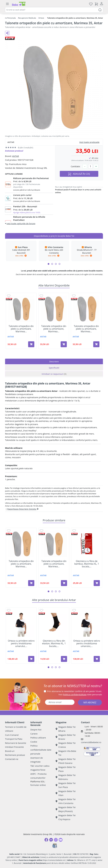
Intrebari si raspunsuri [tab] (54, 374)
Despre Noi (36, 730)
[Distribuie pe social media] (7, 33)
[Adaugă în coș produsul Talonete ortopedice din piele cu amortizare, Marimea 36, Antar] (64, 344)
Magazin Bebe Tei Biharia (66, 729)
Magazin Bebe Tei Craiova (66, 745)
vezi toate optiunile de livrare (20, 223)
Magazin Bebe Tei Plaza (66, 769)
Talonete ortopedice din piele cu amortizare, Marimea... (21, 329)
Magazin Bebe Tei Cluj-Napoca (66, 817)
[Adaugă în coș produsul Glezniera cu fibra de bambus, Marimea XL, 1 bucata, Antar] (97, 583)
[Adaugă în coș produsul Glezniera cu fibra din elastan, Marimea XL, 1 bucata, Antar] (64, 659)
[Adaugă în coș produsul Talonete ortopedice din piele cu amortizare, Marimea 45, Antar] (31, 344)
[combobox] (54, 10)
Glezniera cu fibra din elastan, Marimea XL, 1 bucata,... (54, 644)
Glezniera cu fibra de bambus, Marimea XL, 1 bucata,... (87, 564)
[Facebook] (46, 840)
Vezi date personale (80, 694)
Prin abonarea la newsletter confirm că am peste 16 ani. (74, 691)
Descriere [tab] (54, 361)
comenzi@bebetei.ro (91, 742)
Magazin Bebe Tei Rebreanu (66, 777)
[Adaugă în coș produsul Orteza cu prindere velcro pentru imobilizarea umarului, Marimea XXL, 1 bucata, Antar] (31, 659)
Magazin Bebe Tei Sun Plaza (66, 785)
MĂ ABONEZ (90, 702)
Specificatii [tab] (54, 368)
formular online (38, 785)
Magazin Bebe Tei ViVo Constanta (66, 801)
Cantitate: (76, 166)
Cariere (34, 734)
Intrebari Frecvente (14, 747)
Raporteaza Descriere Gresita (23, 509)
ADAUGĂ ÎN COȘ (79, 174)
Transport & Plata (14, 739)
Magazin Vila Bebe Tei (66, 753)
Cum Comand (12, 735)
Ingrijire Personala (8, 18)
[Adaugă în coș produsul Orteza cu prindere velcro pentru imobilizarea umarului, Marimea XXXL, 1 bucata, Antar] (97, 659)
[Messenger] (51, 840)
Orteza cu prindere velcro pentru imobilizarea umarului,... (21, 644)
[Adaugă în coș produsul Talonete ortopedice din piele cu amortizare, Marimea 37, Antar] (96, 344)
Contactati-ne (12, 759)
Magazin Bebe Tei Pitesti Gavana (66, 761)
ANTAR (15, 156)
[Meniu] (7, 4)
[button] (49, 264)
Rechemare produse (15, 755)
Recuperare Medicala (27, 18)
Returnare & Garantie (16, 743)
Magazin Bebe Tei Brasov (66, 737)
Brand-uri (10, 751)
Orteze (41, 18)
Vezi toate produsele (89, 142)
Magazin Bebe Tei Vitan (66, 793)
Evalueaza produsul (14, 151)
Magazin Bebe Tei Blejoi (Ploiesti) (66, 809)
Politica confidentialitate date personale (41, 750)
